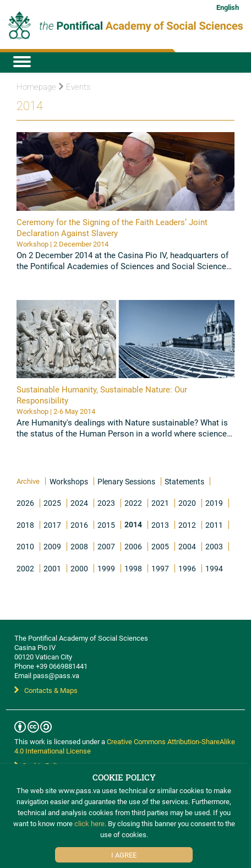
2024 (79, 503)
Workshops (69, 481)
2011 (214, 525)
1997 (160, 568)
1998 (133, 568)
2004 (187, 546)
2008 (79, 546)
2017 (52, 525)
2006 (133, 546)
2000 (79, 568)
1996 (187, 568)
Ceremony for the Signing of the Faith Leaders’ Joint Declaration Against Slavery (112, 227)
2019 (214, 503)
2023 (106, 503)
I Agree (124, 855)
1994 (214, 568)
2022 (133, 503)
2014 (133, 525)
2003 (214, 546)
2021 (160, 503)
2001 (52, 568)
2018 (25, 525)
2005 (160, 546)
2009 (52, 546)
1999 (106, 568)
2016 (79, 525)
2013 (160, 525)
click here (89, 823)
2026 (25, 503)
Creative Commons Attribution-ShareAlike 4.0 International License (125, 746)
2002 (25, 568)
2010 (25, 546)
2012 (187, 525)
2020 (187, 503)
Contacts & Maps (46, 690)
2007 (106, 546)
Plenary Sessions (126, 481)
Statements (184, 481)
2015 (106, 525)
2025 (52, 503)
